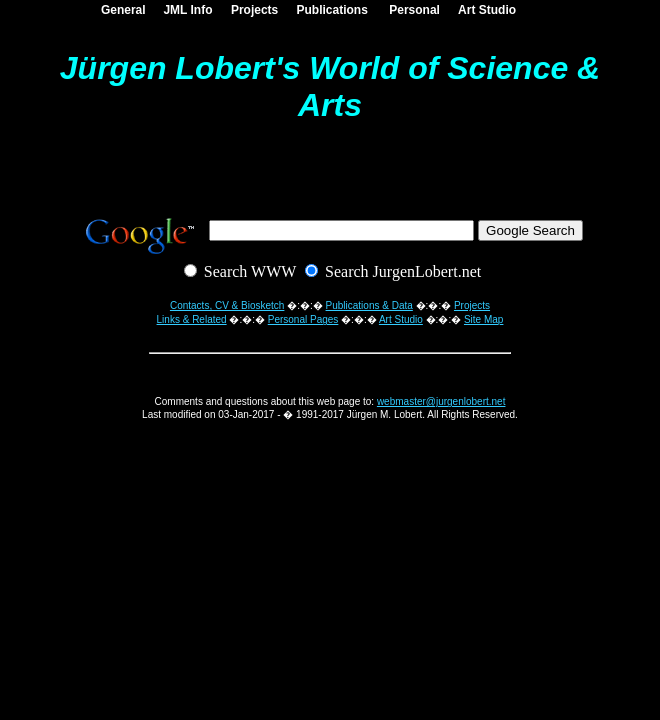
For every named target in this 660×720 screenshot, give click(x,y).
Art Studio (484, 10)
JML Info (185, 10)
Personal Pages (303, 319)
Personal (411, 10)
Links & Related (192, 319)
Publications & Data (369, 305)
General (119, 10)
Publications (329, 10)
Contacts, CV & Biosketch (227, 305)
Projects (251, 10)
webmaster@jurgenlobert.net (441, 401)
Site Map (483, 319)
